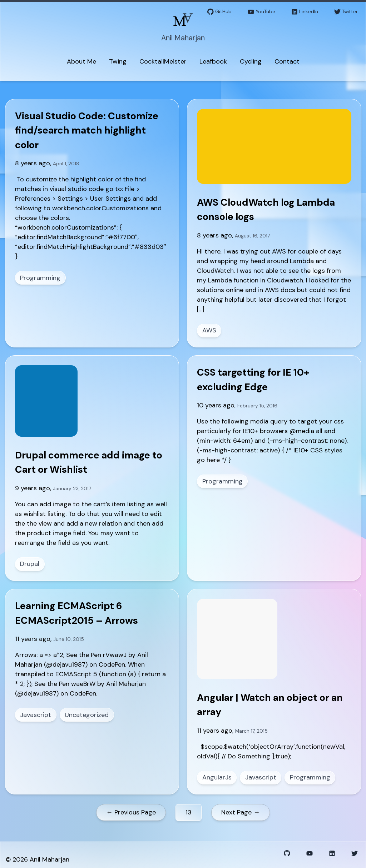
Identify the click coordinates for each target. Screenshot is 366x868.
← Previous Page (131, 812)
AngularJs (217, 777)
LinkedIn (305, 12)
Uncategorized (87, 715)
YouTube (261, 12)
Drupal (30, 564)
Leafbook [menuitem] (213, 61)
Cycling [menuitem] (251, 61)
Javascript (36, 715)
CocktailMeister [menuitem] (163, 61)
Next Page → (241, 812)
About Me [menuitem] (81, 61)
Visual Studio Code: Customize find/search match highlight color (87, 130)
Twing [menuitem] (118, 61)
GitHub (219, 12)
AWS (209, 330)
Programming (40, 278)
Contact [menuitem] (287, 61)
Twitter (346, 12)
